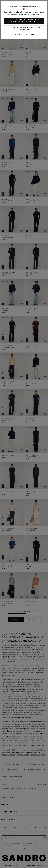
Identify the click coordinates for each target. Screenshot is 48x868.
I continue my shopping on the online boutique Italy (24, 28)
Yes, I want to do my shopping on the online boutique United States (24, 21)
